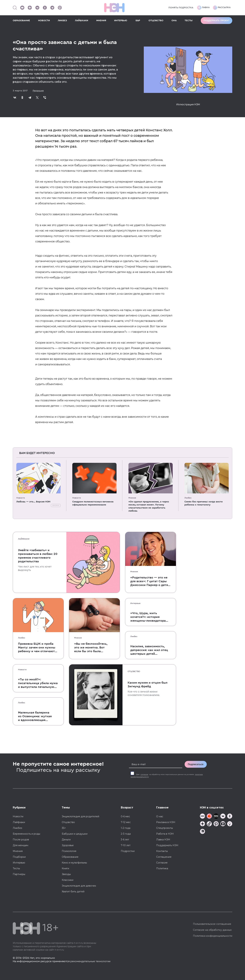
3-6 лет (125, 840)
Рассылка (222, 8)
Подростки (128, 851)
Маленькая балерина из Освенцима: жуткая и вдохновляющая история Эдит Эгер (35, 716)
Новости (21, 498)
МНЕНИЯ (101, 21)
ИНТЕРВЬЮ (121, 21)
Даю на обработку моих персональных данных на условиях (167, 776)
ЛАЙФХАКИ (82, 21)
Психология (69, 851)
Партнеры (19, 874)
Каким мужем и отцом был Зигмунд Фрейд (148, 684)
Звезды (66, 874)
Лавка (203, 8)
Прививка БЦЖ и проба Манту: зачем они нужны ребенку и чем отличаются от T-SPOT (38, 648)
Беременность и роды (26, 834)
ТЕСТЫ (189, 21)
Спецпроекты (165, 828)
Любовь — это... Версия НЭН (33, 502)
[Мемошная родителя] (216, 817)
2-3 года (126, 834)
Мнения (132, 498)
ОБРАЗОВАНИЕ (21, 21)
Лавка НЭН (163, 840)
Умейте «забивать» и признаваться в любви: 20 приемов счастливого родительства (38, 556)
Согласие (162, 863)
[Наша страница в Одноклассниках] (45, 8)
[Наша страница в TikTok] (209, 824)
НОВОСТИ (44, 21)
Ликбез (188, 498)
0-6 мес (125, 816)
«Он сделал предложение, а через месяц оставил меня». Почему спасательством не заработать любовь (149, 506)
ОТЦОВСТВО (156, 21)
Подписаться (196, 764)
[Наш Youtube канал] (22, 8)
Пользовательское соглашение (212, 924)
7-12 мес (126, 822)
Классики (68, 880)
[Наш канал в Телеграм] (52, 8)
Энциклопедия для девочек (79, 886)
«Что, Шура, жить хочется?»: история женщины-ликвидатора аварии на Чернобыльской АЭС (150, 617)
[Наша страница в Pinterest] (60, 8)
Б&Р (138, 21)
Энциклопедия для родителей (80, 816)
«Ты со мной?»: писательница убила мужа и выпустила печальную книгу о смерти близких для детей (38, 683)
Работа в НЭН (165, 834)
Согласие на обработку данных (212, 930)
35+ (64, 828)
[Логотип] (114, 8)
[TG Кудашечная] (209, 817)
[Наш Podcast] (230, 824)
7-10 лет (126, 845)
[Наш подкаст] (202, 832)
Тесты (16, 868)
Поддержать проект (217, 21)
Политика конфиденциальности (213, 936)
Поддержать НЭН (167, 845)
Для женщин (21, 845)
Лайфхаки (24, 539)
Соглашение (164, 857)
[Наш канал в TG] (202, 817)
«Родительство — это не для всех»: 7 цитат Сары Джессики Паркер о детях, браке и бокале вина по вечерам (150, 581)
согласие (144, 774)
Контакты (162, 851)
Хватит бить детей (73, 892)
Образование (70, 857)
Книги (65, 868)
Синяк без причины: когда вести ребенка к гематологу (203, 503)
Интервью (135, 603)
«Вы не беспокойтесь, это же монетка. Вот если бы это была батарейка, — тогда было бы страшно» (91, 648)
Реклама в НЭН (166, 822)
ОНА (174, 21)
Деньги (66, 840)
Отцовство (134, 671)
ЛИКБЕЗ (62, 21)
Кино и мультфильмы (74, 863)
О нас (160, 816)
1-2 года (126, 828)
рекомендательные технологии (90, 961)
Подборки (19, 857)
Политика (162, 868)
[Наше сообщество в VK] (37, 8)
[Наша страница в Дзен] (30, 8)
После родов (21, 840)
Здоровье (68, 845)
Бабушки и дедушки (75, 834)
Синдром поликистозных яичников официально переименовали (93, 503)
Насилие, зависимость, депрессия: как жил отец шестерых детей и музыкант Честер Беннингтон (149, 650)
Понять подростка (181, 8)
